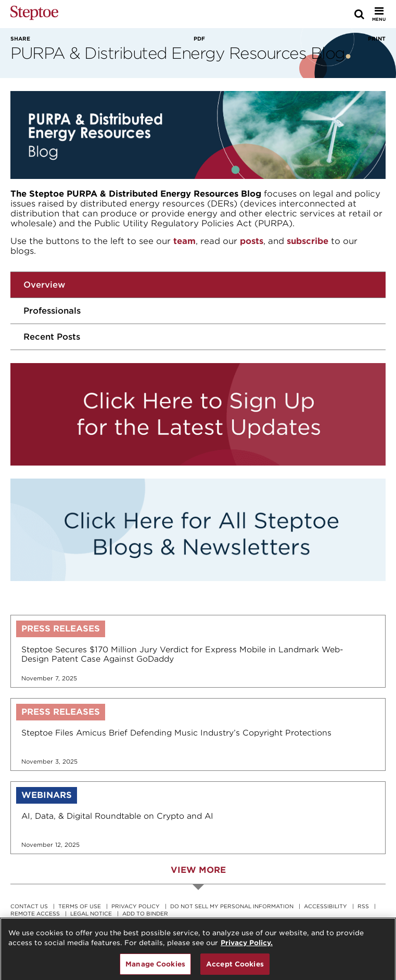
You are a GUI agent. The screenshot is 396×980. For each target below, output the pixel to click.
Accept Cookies (235, 967)
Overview (44, 285)
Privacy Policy (136, 906)
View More (198, 870)
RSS (363, 906)
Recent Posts (52, 337)
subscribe (308, 241)
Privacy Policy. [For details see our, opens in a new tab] (247, 946)
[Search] (359, 14)
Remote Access (35, 913)
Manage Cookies (155, 967)
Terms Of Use (80, 906)
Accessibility (325, 906)
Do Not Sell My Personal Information (232, 906)
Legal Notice (91, 913)
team (184, 241)
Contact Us (29, 906)
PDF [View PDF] (199, 38)
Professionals (52, 311)
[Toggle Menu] (379, 14)
